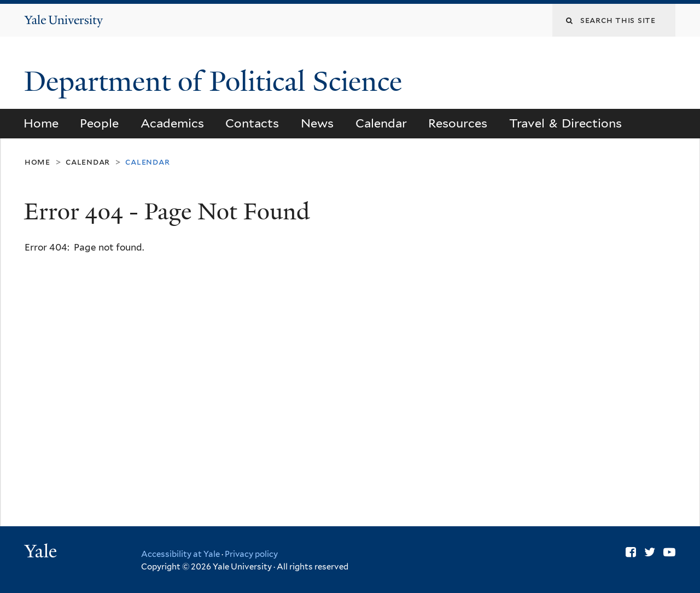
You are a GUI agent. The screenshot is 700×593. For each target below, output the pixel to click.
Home (41, 123)
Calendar (381, 123)
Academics (172, 123)
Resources (458, 123)
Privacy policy (251, 554)
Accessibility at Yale (180, 554)
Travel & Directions (566, 123)
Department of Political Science (217, 82)
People (99, 123)
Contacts (252, 123)
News (317, 123)
